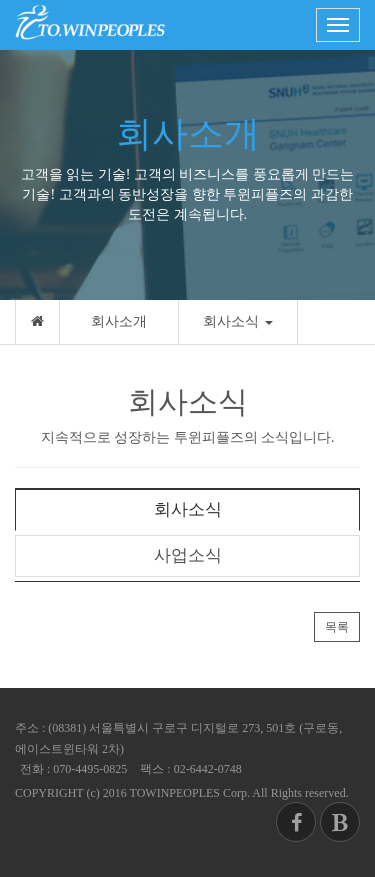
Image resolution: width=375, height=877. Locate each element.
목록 (337, 627)
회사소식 (238, 321)
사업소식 (188, 555)
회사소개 (119, 321)
